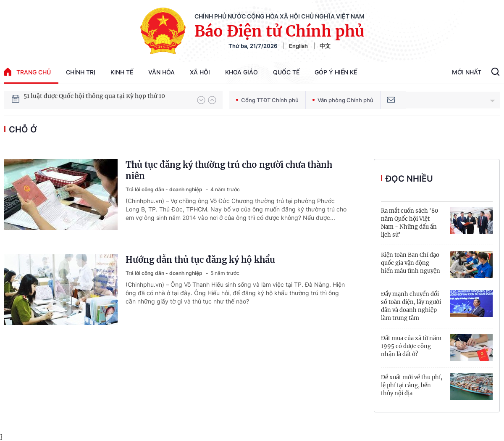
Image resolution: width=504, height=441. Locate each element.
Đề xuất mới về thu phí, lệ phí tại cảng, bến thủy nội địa (412, 385)
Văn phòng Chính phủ (343, 100)
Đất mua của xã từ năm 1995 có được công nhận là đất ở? (411, 346)
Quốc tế (286, 72)
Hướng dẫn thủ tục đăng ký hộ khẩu (200, 260)
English (298, 46)
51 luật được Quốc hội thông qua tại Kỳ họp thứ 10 (94, 100)
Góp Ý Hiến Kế (336, 72)
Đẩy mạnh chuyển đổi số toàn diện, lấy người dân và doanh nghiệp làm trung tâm (411, 306)
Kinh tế (122, 72)
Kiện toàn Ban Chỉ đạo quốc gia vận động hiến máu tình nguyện (411, 263)
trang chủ (28, 72)
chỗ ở (23, 129)
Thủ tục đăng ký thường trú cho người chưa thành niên (229, 170)
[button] (201, 100)
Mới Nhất (467, 72)
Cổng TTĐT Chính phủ (267, 100)
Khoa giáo (241, 72)
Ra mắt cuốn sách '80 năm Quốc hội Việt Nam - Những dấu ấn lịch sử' (409, 223)
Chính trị (81, 72)
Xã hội (200, 72)
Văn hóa (161, 72)
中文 (325, 46)
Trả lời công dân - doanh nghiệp (165, 189)
